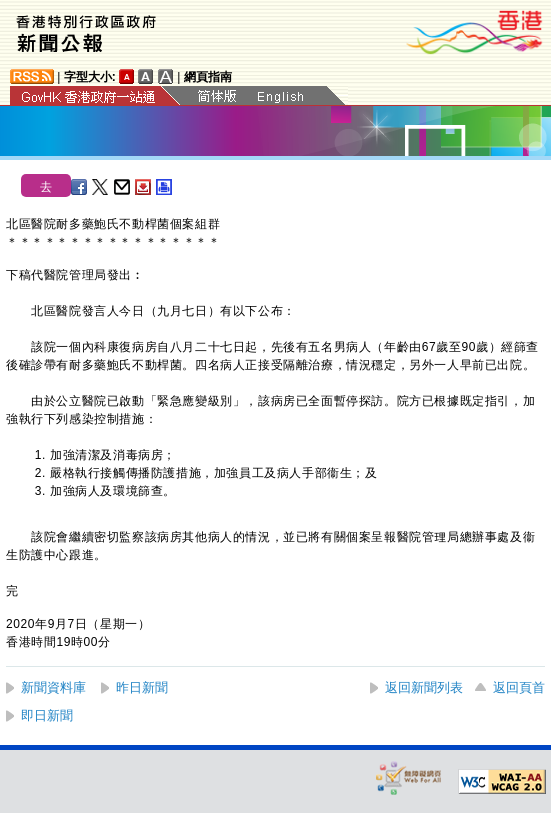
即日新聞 (47, 715)
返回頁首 (519, 687)
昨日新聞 (142, 687)
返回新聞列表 (424, 687)
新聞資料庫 (53, 687)
